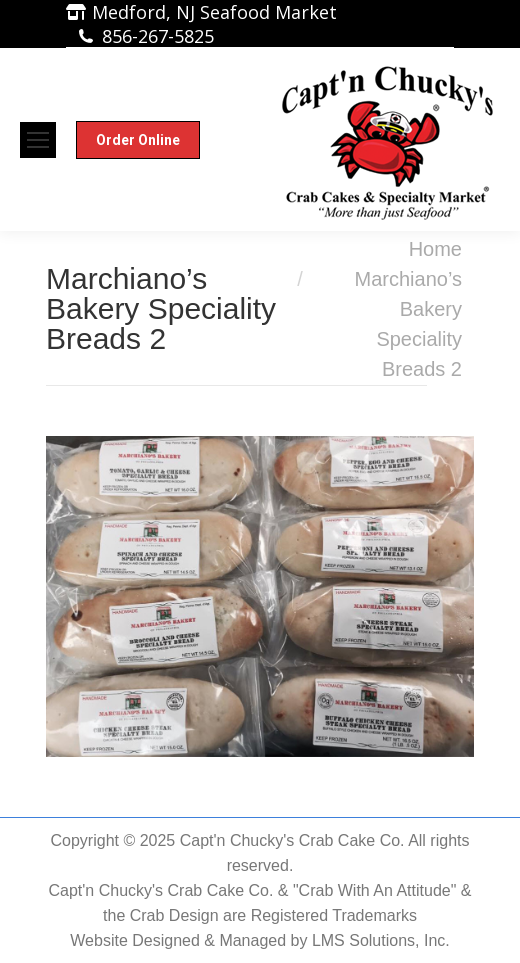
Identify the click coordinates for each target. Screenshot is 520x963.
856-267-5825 (158, 36)
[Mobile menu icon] (38, 140)
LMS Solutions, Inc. (381, 940)
